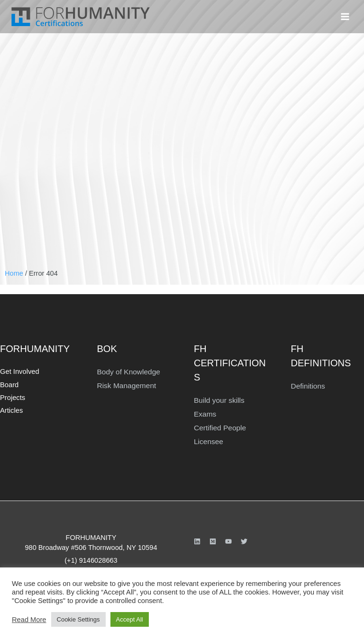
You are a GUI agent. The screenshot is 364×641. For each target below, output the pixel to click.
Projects (12, 395)
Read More (29, 620)
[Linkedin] (197, 538)
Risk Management (125, 384)
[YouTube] (228, 538)
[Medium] (213, 538)
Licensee (208, 439)
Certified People (218, 426)
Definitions (307, 386)
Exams (205, 413)
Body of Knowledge (127, 372)
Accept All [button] (130, 619)
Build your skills (218, 400)
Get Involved (18, 371)
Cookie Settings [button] (78, 619)
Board (9, 384)
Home (14, 273)
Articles (11, 407)
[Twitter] (244, 538)
